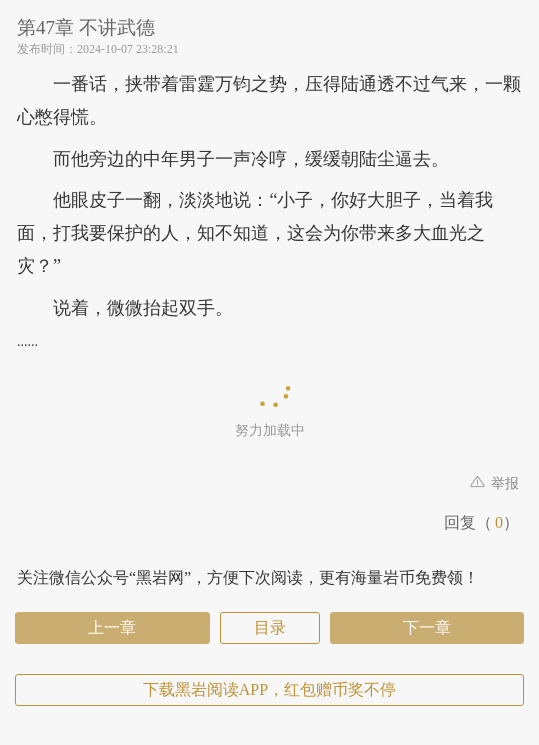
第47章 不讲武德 (86, 27)
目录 (270, 627)
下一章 (427, 627)
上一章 (112, 627)
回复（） (481, 522)
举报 (495, 483)
